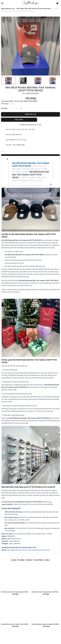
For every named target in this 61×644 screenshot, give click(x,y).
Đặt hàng (19, 120)
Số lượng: (4, 108)
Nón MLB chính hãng (15, 512)
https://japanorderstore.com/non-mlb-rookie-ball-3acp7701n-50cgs (28, 550)
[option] (30, 46)
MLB (11, 101)
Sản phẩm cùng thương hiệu (30, 560)
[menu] (11, 3)
